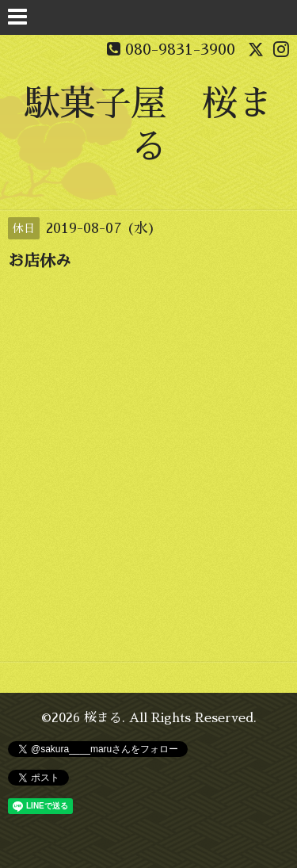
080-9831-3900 (180, 49)
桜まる (103, 718)
